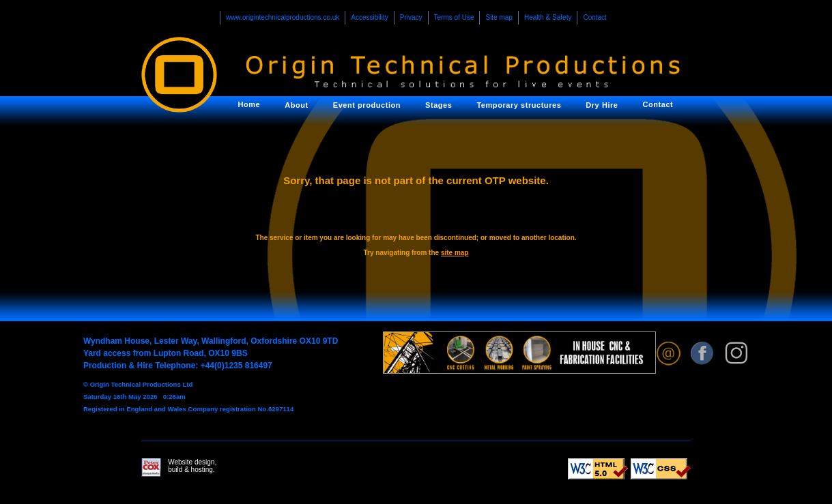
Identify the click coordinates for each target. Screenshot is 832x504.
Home (249, 104)
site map (455, 253)
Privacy (411, 17)
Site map (499, 17)
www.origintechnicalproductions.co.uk (283, 17)
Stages (439, 105)
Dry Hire (602, 105)
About (297, 105)
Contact (594, 17)
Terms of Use (454, 17)
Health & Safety (548, 17)
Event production (367, 105)
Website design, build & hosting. (179, 468)
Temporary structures (519, 105)
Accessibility (369, 17)
